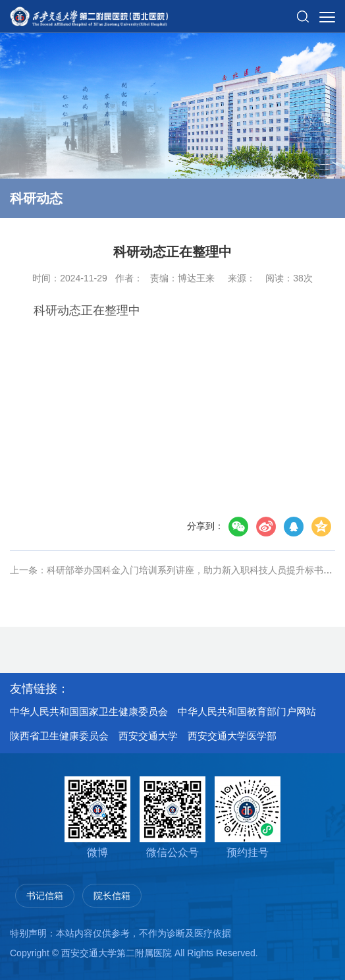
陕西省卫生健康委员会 (59, 736)
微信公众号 (172, 817)
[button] (303, 11)
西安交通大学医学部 (232, 736)
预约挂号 (248, 817)
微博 (97, 817)
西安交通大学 (148, 736)
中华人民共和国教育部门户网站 (247, 711)
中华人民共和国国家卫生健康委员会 (89, 711)
